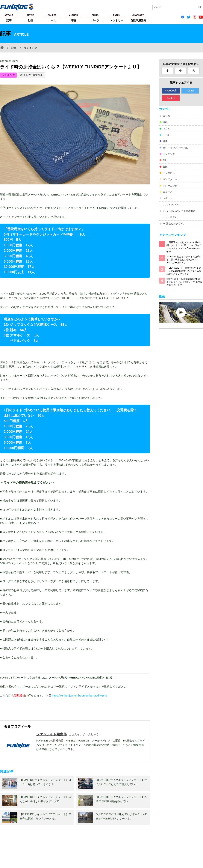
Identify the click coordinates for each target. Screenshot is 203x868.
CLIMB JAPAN (171, 205)
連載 (165, 122)
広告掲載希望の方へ (153, 849)
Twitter (190, 91)
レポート (168, 198)
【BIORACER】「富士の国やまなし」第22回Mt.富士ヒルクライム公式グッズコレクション (184, 271)
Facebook (171, 91)
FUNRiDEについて (10, 849)
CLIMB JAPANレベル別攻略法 (179, 211)
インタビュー (170, 173)
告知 (165, 167)
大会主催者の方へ (128, 849)
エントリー (117, 18)
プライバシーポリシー (41, 849)
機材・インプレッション (176, 148)
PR (164, 160)
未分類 (166, 116)
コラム (166, 128)
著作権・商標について (70, 849)
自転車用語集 (138, 18)
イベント (168, 135)
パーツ (95, 18)
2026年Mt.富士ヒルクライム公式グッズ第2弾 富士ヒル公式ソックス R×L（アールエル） (184, 260)
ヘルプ (90, 849)
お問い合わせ (179, 849)
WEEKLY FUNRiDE (31, 75)
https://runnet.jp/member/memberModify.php (79, 695)
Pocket (171, 98)
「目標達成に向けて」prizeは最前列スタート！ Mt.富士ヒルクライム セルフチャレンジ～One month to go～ (184, 247)
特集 (165, 141)
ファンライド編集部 (51, 734)
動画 (30, 18)
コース (52, 18)
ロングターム (170, 179)
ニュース (168, 192)
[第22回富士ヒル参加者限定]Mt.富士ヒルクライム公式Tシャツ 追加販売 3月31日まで (184, 282)
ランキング (8, 75)
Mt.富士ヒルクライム (174, 224)
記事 (9, 18)
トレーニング (170, 186)
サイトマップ (106, 849)
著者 (74, 18)
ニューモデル (170, 217)
